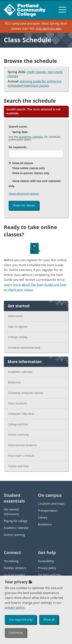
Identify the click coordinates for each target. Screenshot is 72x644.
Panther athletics (15, 568)
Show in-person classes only (29, 173)
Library (43, 517)
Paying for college (16, 521)
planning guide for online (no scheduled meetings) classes (35, 83)
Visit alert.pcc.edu (49, 28)
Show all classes (21, 163)
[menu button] (62, 10)
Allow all (49, 619)
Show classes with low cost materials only (35, 183)
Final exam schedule (21, 456)
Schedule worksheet (24, 348)
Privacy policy (47, 568)
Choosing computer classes (26, 393)
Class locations (18, 403)
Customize (16, 632)
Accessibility (46, 561)
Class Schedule (28, 40)
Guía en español (14, 575)
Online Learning (18, 435)
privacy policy (14, 607)
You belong (11, 561)
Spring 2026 (18, 132)
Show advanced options (24, 194)
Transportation (48, 510)
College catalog (18, 337)
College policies (18, 424)
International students (22, 445)
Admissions (15, 316)
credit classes (36, 72)
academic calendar (31, 137)
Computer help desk (21, 414)
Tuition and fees (18, 466)
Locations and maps (51, 504)
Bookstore (14, 382)
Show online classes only (27, 168)
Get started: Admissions (12, 512)
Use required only (21, 619)
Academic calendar (20, 372)
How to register (18, 327)
